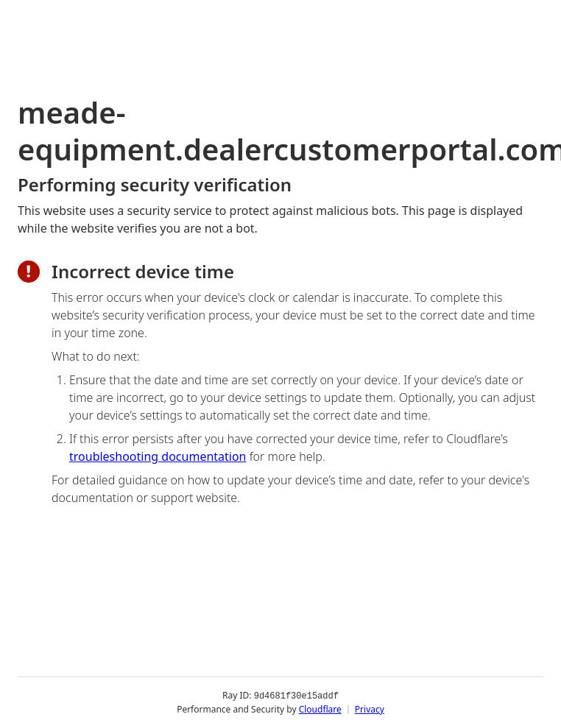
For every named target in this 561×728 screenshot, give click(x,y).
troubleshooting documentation (158, 456)
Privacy (370, 709)
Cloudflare (320, 709)
